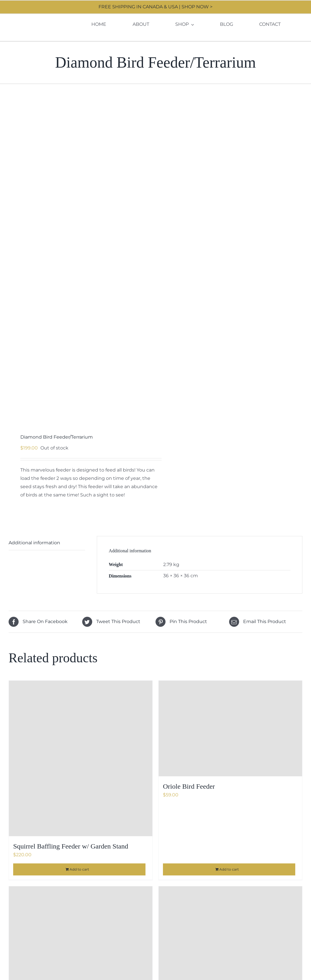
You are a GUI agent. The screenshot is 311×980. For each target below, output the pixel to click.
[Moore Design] (33, 20)
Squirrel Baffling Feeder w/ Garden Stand (71, 846)
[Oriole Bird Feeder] (230, 728)
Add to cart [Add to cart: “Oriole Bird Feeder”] (229, 869)
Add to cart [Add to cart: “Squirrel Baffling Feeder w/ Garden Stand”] (79, 869)
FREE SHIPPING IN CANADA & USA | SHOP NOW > (155, 7)
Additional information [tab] (34, 543)
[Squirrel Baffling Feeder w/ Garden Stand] (81, 758)
